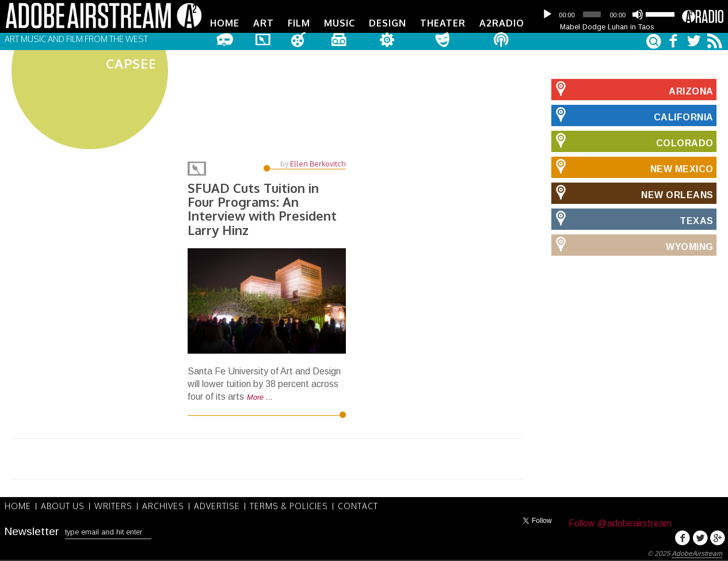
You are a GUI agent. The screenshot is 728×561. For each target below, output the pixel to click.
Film (299, 23)
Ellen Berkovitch (318, 164)
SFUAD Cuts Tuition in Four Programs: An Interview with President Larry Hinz (262, 209)
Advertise (217, 506)
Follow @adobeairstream (620, 523)
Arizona (632, 89)
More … (260, 397)
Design (388, 23)
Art (264, 23)
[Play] (547, 14)
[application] (607, 14)
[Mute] (638, 14)
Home (225, 23)
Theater (443, 23)
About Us (63, 506)
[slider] (592, 14)
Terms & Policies (289, 506)
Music (340, 23)
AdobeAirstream (697, 554)
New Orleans (632, 193)
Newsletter (32, 531)
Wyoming (632, 245)
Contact (358, 506)
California (632, 115)
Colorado (632, 141)
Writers (113, 506)
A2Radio (502, 23)
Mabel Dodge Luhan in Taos (607, 27)
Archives (163, 506)
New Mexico (632, 167)
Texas (632, 219)
